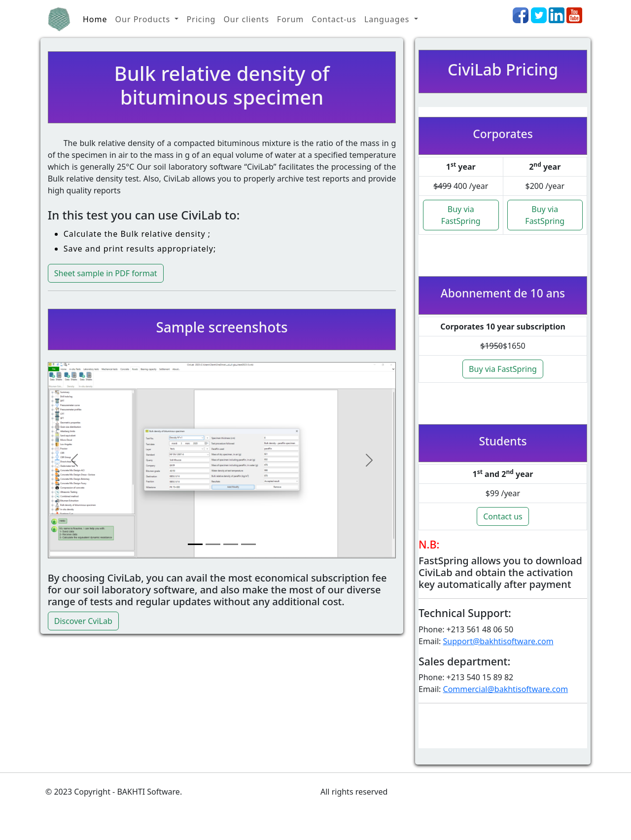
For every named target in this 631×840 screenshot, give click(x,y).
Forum (290, 19)
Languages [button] (388, 19)
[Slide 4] (248, 544)
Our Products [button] (144, 19)
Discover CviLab (83, 621)
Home (95, 19)
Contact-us (334, 19)
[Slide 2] (213, 544)
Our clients (246, 19)
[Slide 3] (231, 544)
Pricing (201, 19)
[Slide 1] (195, 544)
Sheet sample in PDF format (106, 273)
